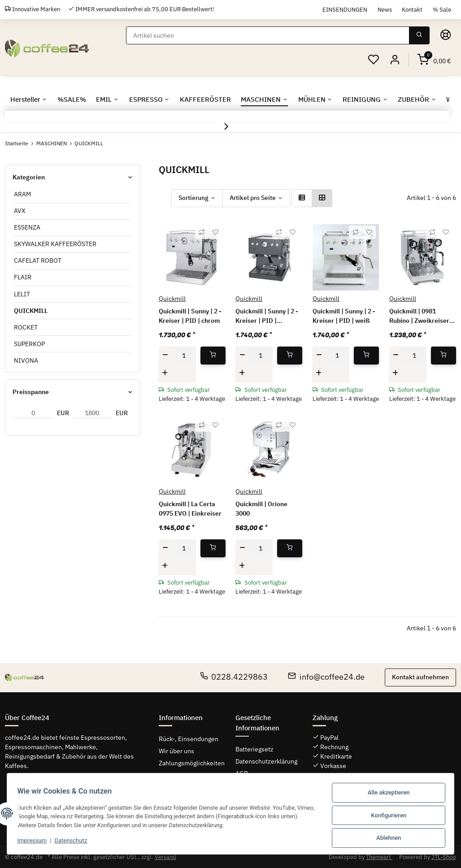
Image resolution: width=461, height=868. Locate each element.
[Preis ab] (33, 413)
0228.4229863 (234, 677)
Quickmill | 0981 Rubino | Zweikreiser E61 (419, 316)
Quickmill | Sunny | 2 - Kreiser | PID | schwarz (267, 316)
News (385, 9)
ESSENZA (27, 227)
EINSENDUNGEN (345, 9)
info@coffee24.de (326, 677)
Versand (165, 857)
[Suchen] (268, 35)
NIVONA (26, 360)
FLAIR (23, 277)
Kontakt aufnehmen (420, 677)
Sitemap (170, 775)
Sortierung (194, 198)
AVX (20, 211)
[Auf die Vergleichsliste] (202, 232)
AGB (242, 773)
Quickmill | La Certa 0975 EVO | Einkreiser (190, 509)
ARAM (22, 194)
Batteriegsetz (254, 749)
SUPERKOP (29, 344)
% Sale (442, 9)
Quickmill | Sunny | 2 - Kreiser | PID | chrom (190, 316)
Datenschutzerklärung (266, 761)
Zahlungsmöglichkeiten (192, 763)
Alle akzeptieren (385, 794)
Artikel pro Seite (253, 198)
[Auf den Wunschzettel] (215, 232)
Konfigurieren (385, 816)
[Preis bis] (92, 413)
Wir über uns (176, 751)
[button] (395, 60)
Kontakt (412, 9)
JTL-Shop (444, 857)
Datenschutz (74, 842)
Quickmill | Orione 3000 (261, 509)
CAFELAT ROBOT (38, 260)
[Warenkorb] (434, 60)
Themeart (379, 857)
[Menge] (184, 356)
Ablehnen (385, 838)
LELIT (22, 294)
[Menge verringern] (165, 356)
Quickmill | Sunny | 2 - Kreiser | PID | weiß (344, 316)
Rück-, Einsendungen (189, 738)
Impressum (35, 842)
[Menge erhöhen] (165, 373)
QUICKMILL (31, 310)
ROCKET (26, 327)
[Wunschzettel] (374, 60)
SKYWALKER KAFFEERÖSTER (55, 244)
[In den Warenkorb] (213, 356)
